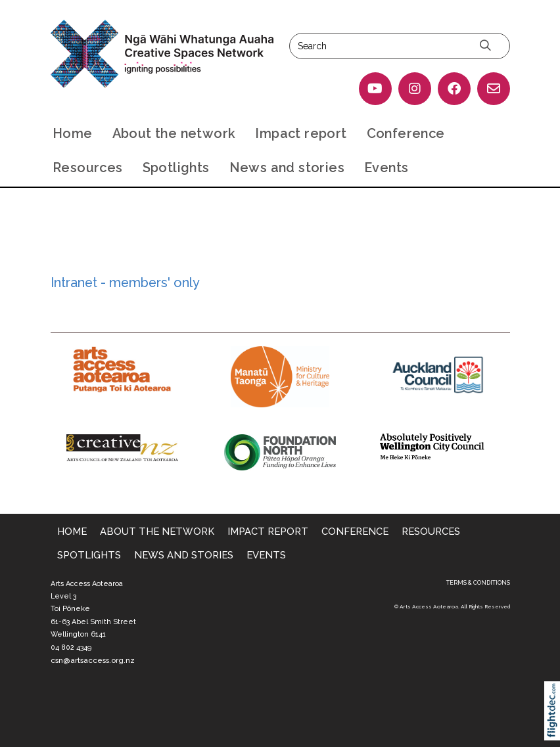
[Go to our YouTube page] (375, 89)
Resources (88, 168)
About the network (174, 133)
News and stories (287, 168)
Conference (406, 133)
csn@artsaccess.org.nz (93, 660)
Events (386, 168)
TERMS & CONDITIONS (478, 583)
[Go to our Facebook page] (454, 89)
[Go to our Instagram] (415, 89)
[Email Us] (494, 89)
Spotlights (176, 168)
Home (73, 133)
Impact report (301, 133)
